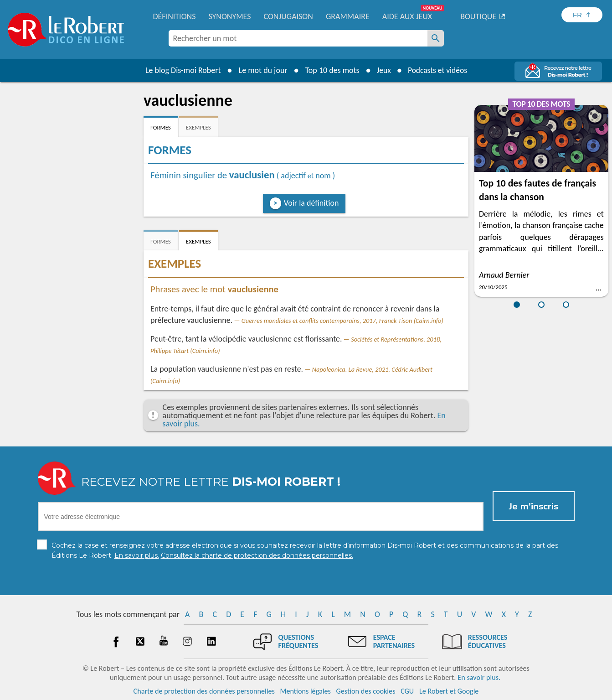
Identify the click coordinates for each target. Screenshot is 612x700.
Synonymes (229, 16)
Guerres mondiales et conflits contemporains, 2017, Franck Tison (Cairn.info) (342, 321)
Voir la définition (311, 203)
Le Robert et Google (449, 691)
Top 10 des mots (330, 70)
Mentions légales (306, 691)
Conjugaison (288, 16)
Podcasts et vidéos (438, 70)
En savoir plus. (479, 677)
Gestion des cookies (366, 691)
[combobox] (298, 38)
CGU (407, 691)
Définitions (175, 16)
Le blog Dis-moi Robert (181, 70)
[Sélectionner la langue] (582, 15)
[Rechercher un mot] (436, 38)
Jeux (382, 70)
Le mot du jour (261, 70)
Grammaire (348, 16)
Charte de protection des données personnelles (204, 691)
